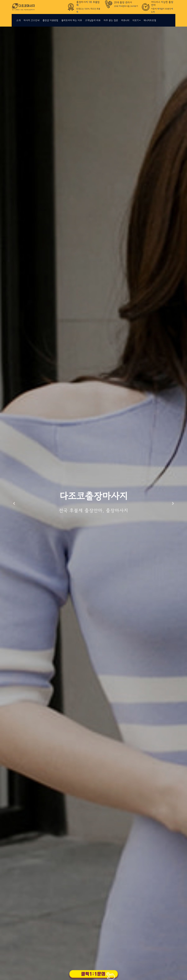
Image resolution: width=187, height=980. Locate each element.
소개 (18, 20)
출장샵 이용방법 (50, 20)
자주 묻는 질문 (111, 20)
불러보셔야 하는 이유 (72, 20)
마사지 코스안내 (31, 20)
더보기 (136, 20)
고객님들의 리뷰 (93, 20)
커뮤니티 (125, 20)
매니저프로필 (150, 20)
